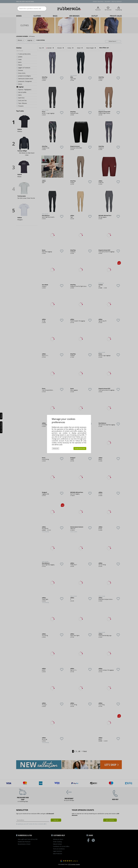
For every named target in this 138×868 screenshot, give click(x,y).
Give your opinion (1, 427)
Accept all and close (80, 448)
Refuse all (55, 448)
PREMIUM (1, 416)
